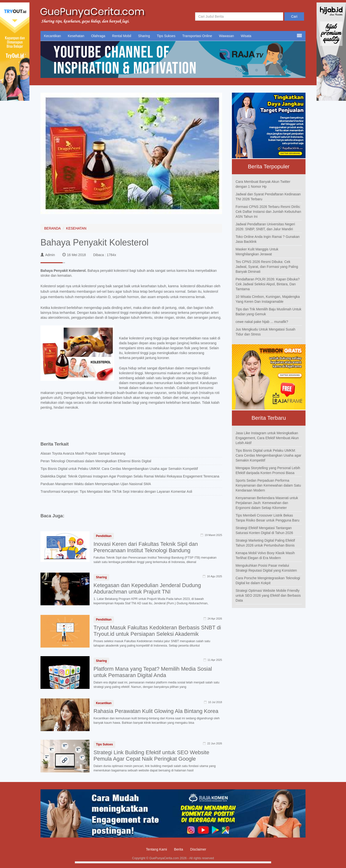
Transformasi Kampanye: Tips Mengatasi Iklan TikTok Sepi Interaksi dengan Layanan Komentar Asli (116, 492)
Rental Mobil (122, 36)
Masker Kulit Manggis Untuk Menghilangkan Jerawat (257, 252)
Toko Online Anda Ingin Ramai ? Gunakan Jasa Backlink (268, 239)
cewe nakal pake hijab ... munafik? (262, 322)
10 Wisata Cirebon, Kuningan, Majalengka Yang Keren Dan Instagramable (268, 299)
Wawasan (226, 36)
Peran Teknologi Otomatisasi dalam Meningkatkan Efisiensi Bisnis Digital (96, 461)
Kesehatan (76, 36)
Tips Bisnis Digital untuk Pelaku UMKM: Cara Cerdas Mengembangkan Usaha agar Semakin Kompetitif (119, 469)
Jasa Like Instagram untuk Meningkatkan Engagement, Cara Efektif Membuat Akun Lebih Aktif (267, 438)
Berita (179, 849)
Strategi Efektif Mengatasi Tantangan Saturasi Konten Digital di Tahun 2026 (264, 530)
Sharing (144, 36)
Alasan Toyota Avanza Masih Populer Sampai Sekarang (83, 453)
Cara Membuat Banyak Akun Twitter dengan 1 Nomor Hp (263, 184)
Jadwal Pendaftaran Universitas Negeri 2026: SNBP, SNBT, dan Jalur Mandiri (265, 227)
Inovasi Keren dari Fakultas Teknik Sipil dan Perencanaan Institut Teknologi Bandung (146, 547)
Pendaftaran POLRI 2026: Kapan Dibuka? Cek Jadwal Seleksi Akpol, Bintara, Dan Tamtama (268, 284)
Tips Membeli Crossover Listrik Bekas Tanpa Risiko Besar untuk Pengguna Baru (267, 518)
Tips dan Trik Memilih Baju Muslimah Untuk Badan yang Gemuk (268, 312)
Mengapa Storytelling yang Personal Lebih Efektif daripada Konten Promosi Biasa (268, 470)
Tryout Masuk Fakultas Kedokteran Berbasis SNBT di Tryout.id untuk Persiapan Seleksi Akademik (157, 631)
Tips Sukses (166, 36)
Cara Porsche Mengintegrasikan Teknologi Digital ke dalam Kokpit (268, 580)
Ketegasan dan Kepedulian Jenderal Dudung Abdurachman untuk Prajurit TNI (147, 588)
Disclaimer (198, 849)
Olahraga (98, 36)
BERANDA (53, 228)
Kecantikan (52, 36)
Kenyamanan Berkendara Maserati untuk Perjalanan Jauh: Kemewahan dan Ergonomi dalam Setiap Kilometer (267, 503)
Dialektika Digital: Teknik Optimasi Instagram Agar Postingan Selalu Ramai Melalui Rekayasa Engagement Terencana (130, 476)
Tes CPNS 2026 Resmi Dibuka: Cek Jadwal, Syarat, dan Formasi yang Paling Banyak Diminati (267, 267)
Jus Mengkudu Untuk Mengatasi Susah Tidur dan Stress (266, 332)
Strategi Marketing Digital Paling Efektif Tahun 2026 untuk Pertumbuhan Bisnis (265, 543)
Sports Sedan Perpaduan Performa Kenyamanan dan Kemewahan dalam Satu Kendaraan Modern (268, 485)
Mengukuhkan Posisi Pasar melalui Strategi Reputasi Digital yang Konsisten (266, 568)
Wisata (246, 36)
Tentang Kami (157, 849)
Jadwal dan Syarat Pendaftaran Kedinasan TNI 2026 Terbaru (268, 197)
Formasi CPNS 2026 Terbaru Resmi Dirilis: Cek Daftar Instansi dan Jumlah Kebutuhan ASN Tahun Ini (268, 212)
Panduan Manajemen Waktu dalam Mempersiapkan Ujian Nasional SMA (96, 484)
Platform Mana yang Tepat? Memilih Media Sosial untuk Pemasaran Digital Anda (153, 672)
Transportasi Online (197, 36)
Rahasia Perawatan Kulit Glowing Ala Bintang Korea (156, 711)
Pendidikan (104, 536)
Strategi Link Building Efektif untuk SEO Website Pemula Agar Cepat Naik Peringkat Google (151, 756)
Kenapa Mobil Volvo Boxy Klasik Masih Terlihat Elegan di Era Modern (265, 555)
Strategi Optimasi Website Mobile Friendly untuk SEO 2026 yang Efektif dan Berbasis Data (268, 595)
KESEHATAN (76, 228)
